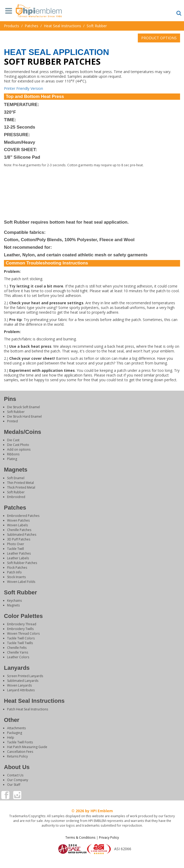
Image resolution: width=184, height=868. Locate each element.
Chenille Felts (17, 648)
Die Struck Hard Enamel (24, 416)
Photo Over (16, 544)
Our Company (18, 780)
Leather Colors (18, 657)
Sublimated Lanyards (23, 681)
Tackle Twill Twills (20, 643)
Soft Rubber (16, 412)
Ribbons (13, 454)
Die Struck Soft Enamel (23, 407)
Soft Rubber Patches (22, 563)
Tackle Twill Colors (21, 638)
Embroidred (16, 497)
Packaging (15, 733)
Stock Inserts (16, 577)
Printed (12, 421)
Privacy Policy (109, 837)
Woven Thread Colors (23, 634)
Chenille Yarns (18, 652)
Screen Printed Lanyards (25, 676)
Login (92, 861)
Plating (12, 459)
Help (11, 737)
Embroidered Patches (23, 516)
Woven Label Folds (21, 582)
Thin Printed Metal (20, 483)
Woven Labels (17, 525)
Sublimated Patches (22, 535)
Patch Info (14, 572)
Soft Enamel (16, 478)
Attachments (16, 728)
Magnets (13, 605)
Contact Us (15, 775)
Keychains (14, 601)
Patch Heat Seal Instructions (28, 709)
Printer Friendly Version (23, 88)
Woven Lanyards (19, 685)
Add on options (19, 449)
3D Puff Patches (19, 539)
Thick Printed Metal (21, 487)
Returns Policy (17, 756)
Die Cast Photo (18, 445)
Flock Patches (17, 568)
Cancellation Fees (20, 752)
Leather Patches (19, 553)
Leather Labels (18, 558)
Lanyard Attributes (21, 690)
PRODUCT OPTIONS (159, 38)
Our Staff (14, 785)
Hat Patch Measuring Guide (27, 747)
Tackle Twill (15, 549)
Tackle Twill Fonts (20, 742)
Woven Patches (18, 520)
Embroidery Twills (20, 629)
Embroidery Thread (22, 624)
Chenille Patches (19, 530)
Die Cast (13, 440)
